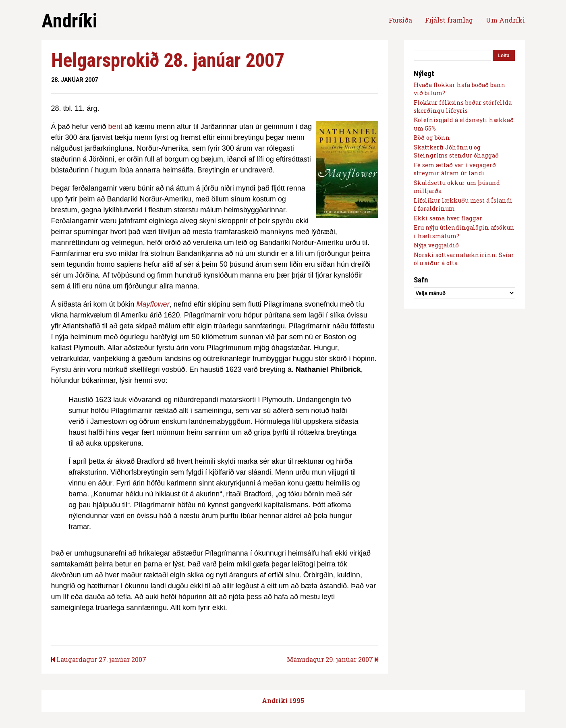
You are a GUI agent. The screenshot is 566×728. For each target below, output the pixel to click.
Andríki (69, 21)
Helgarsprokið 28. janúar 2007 (168, 60)
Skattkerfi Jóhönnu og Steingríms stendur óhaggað (456, 151)
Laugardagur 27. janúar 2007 (99, 659)
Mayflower (153, 304)
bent (115, 127)
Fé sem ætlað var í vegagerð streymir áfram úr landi (455, 169)
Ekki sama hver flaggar (448, 218)
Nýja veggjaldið (436, 245)
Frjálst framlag (449, 20)
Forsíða (400, 20)
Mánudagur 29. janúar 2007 (333, 659)
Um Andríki (505, 20)
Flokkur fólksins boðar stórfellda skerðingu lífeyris (463, 107)
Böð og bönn (432, 138)
